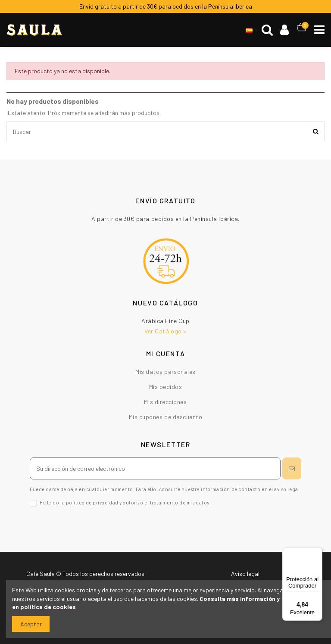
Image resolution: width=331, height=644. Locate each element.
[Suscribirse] (292, 468)
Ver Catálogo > (165, 331)
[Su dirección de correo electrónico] (155, 468)
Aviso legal (245, 574)
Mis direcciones (165, 402)
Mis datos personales (165, 372)
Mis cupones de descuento (166, 417)
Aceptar (31, 624)
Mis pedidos (166, 387)
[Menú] (317, 553)
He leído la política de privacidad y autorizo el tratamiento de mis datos (124, 502)
